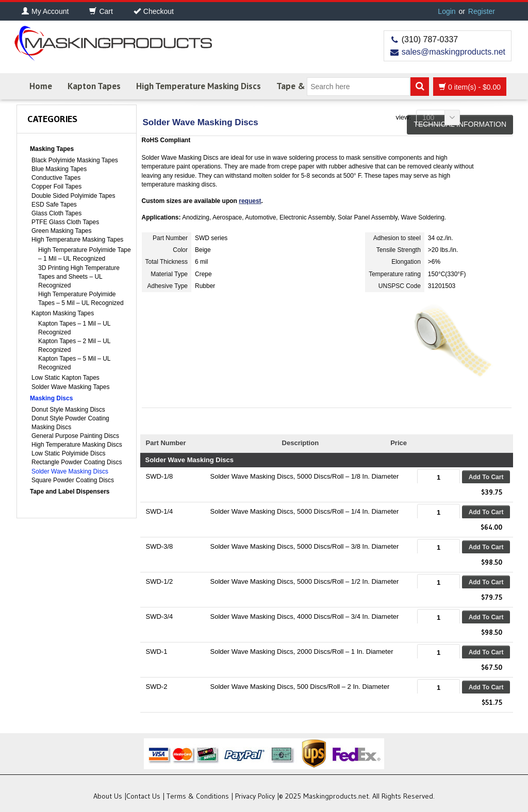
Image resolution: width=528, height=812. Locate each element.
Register (482, 11)
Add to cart (486, 477)
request (250, 201)
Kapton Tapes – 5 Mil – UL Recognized (74, 363)
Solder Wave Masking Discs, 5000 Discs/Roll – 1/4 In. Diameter (305, 511)
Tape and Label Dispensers (70, 492)
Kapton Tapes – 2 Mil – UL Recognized (74, 345)
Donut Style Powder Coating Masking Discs (70, 423)
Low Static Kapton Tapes (65, 378)
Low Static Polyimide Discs (68, 453)
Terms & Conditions (198, 796)
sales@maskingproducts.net (453, 52)
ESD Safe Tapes (54, 205)
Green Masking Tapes (62, 231)
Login (447, 11)
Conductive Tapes (56, 178)
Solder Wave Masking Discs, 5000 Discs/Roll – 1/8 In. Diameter (305, 476)
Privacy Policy (255, 796)
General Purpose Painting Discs (75, 436)
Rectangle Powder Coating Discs (77, 462)
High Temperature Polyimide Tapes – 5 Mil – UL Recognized (81, 299)
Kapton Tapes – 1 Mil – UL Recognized (74, 328)
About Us (108, 796)
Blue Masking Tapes (59, 169)
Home (41, 86)
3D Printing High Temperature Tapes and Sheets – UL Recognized (79, 277)
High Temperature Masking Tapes (77, 240)
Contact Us (143, 796)
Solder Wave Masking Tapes (70, 387)
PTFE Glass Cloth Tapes (65, 222)
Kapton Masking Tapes (63, 313)
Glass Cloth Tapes (56, 213)
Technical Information (460, 124)
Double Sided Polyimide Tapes (73, 196)
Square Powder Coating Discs (73, 480)
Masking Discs (51, 398)
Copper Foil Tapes (56, 187)
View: (403, 117)
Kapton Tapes (94, 86)
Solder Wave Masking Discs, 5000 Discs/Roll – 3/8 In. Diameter (305, 546)
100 (441, 117)
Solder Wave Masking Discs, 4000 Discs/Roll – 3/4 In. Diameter (305, 616)
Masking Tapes (52, 149)
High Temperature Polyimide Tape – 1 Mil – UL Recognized (85, 254)
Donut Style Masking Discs (68, 410)
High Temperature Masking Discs (199, 86)
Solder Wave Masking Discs (70, 471)
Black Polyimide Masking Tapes (75, 160)
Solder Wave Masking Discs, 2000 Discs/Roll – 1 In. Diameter (302, 652)
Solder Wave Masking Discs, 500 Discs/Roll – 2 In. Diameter (300, 687)
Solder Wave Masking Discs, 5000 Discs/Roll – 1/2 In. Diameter (305, 581)
